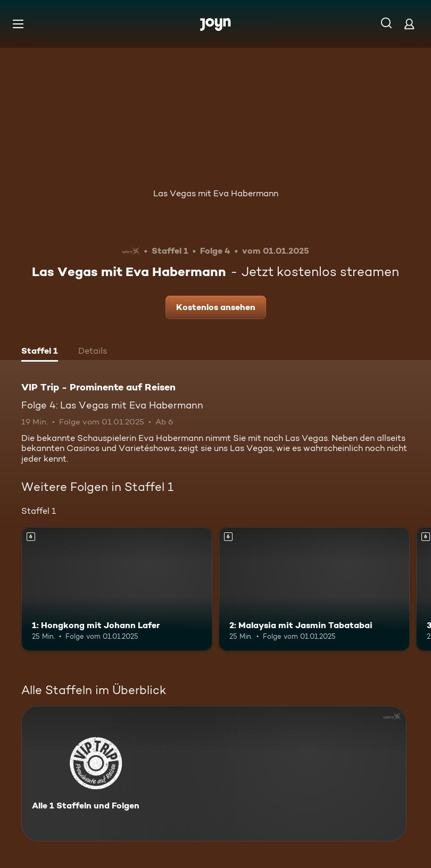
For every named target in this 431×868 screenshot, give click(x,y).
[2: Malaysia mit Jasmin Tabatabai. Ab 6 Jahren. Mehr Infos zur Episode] (314, 589)
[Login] (409, 24)
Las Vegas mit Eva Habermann (216, 193)
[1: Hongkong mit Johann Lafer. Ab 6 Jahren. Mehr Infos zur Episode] (117, 589)
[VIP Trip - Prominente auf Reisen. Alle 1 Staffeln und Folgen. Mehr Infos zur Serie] (214, 774)
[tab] (40, 352)
